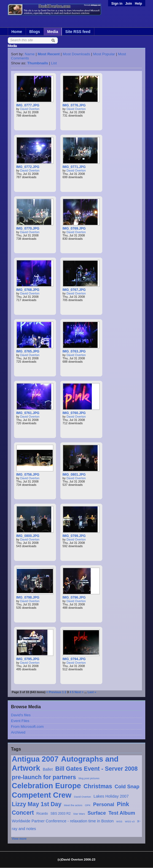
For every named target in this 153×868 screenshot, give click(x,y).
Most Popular (104, 54)
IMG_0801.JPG (74, 475)
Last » (92, 692)
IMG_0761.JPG (28, 413)
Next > (79, 692)
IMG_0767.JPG (74, 290)
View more (19, 839)
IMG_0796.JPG (74, 597)
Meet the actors (73, 805)
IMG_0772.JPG (28, 167)
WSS (119, 821)
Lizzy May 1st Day (37, 804)
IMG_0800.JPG (28, 536)
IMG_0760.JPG (74, 413)
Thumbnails (38, 63)
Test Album (122, 813)
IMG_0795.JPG (28, 659)
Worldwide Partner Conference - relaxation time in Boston (63, 821)
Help (138, 4)
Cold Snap (127, 787)
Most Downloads (76, 54)
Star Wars (79, 814)
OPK (88, 805)
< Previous (54, 692)
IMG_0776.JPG (74, 105)
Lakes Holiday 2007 (111, 796)
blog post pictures (89, 778)
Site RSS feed (78, 32)
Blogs (35, 32)
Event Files (20, 721)
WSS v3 (130, 821)
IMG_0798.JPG (28, 597)
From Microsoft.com (27, 727)
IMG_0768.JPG (28, 290)
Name (30, 54)
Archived (18, 732)
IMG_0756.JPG (28, 475)
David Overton (82, 797)
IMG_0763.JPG (74, 351)
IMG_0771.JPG (74, 167)
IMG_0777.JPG (28, 105)
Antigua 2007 (35, 759)
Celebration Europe (46, 786)
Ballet (48, 769)
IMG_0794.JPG (74, 659)
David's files (21, 715)
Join (129, 4)
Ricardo (42, 814)
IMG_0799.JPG (74, 536)
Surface (97, 813)
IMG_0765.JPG (28, 351)
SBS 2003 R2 (61, 814)
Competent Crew (42, 795)
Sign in (117, 4)
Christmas (98, 786)
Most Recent (49, 54)
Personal (104, 804)
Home (17, 32)
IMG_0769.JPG (74, 228)
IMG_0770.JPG (28, 228)
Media (53, 32)
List (54, 63)
